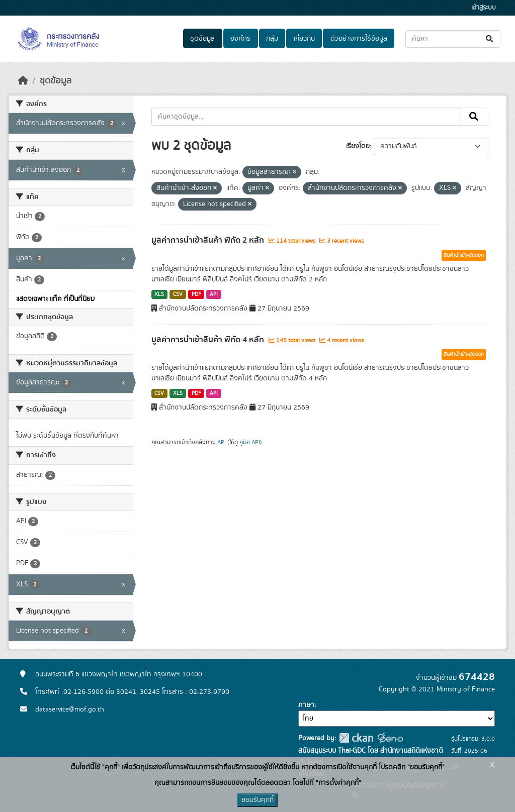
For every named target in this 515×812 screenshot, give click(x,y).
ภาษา (306, 705)
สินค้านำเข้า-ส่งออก (464, 255)
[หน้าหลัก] (23, 81)
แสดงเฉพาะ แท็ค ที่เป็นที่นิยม (55, 299)
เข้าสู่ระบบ (484, 8)
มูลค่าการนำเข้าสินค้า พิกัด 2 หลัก (209, 240)
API (214, 294)
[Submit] (490, 39)
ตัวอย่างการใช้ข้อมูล (359, 39)
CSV (178, 294)
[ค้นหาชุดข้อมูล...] (453, 39)
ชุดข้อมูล (202, 39)
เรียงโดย (358, 146)
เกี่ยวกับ (304, 39)
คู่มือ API (250, 442)
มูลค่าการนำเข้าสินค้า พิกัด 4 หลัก (209, 340)
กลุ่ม (272, 39)
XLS (159, 294)
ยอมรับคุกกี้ (257, 800)
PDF (196, 294)
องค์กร (240, 39)
